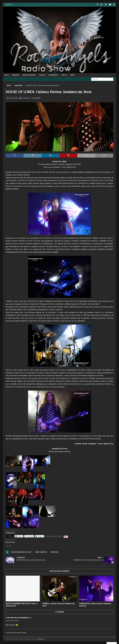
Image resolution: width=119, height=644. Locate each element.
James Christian (41, 552)
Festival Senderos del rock (21, 552)
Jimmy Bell (55, 552)
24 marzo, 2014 (13, 98)
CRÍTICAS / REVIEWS (29, 75)
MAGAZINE (16, 75)
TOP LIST (64, 75)
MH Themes (41, 639)
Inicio (7, 75)
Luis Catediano (26, 98)
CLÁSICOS (42, 75)
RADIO (72, 75)
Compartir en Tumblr (53, 536)
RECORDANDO (53, 75)
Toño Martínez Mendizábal (17, 618)
